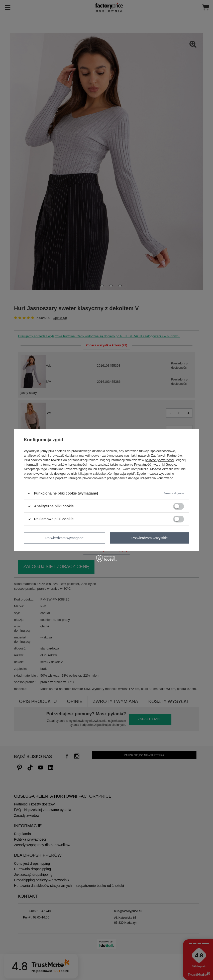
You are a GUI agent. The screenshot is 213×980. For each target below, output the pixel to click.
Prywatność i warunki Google (155, 465)
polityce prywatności (159, 460)
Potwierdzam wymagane (65, 538)
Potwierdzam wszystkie (150, 538)
